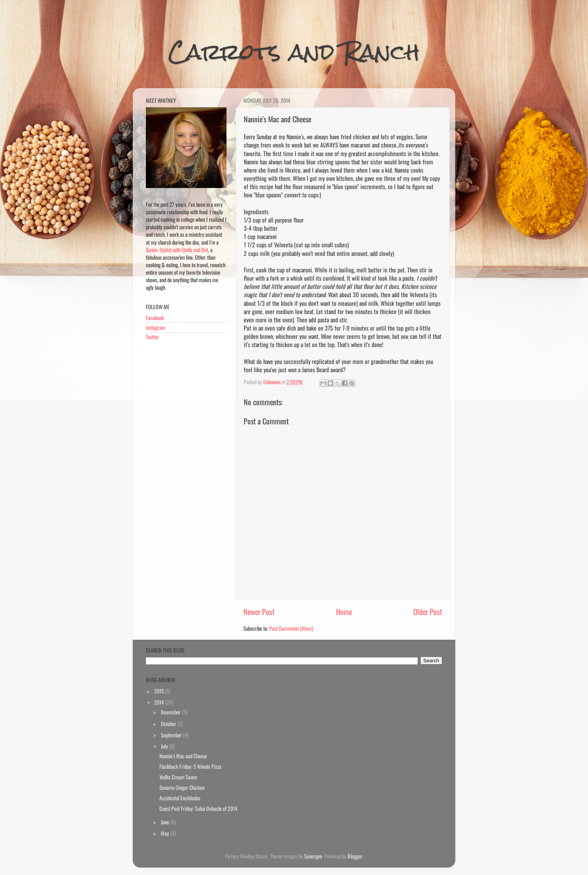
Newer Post (259, 612)
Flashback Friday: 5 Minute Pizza (190, 766)
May (166, 833)
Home (344, 612)
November (171, 712)
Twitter (152, 337)
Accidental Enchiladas (180, 798)
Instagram (156, 327)
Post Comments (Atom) (291, 628)
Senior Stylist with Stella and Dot (177, 250)
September (172, 735)
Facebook (155, 318)
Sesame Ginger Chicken (182, 787)
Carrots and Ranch (294, 52)
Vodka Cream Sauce (178, 777)
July (165, 746)
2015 (160, 691)
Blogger (355, 856)
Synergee (313, 856)
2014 (160, 702)
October (169, 724)
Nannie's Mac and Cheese (183, 756)
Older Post (428, 612)
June (166, 822)
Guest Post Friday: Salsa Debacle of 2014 (198, 808)
